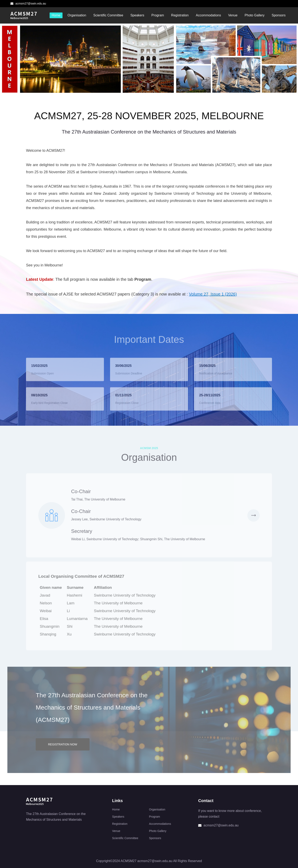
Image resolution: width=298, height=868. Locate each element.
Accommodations (208, 15)
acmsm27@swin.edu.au (28, 3)
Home (56, 15)
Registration (180, 15)
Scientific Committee (108, 15)
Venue (233, 15)
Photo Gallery (255, 15)
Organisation (77, 15)
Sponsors (279, 15)
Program (158, 15)
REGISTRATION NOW (63, 750)
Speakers (137, 15)
